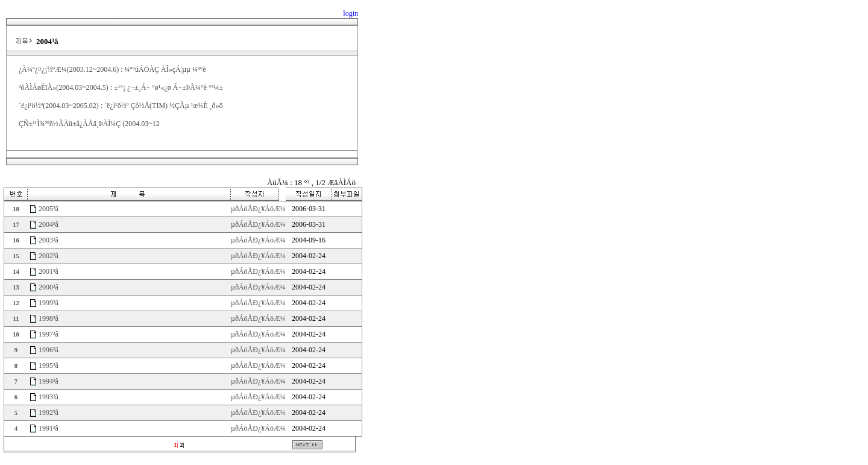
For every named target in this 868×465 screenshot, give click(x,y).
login (351, 13)
